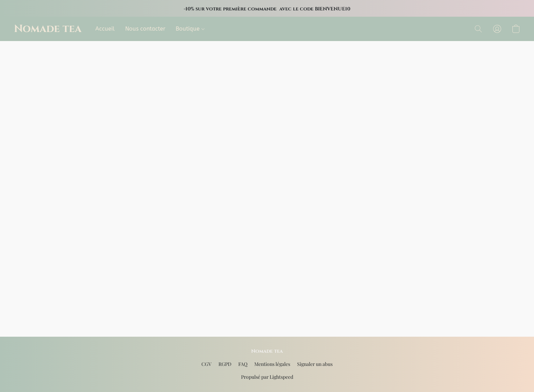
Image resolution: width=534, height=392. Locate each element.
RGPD (225, 364)
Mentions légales (272, 364)
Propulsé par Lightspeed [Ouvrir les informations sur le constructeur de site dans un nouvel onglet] (267, 377)
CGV (206, 364)
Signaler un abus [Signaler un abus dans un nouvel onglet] (315, 364)
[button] (48, 29)
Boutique (190, 29)
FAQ (243, 364)
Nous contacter (145, 29)
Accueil (105, 29)
